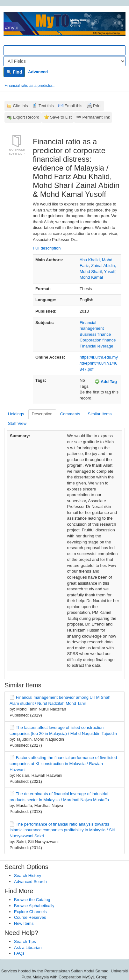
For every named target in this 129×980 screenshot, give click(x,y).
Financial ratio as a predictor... (30, 86)
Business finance (95, 334)
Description (42, 414)
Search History (28, 876)
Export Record (26, 117)
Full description (47, 248)
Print (97, 106)
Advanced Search (30, 882)
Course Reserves (30, 917)
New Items (24, 923)
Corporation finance (98, 340)
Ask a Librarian (28, 948)
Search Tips (25, 941)
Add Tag (106, 381)
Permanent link (96, 117)
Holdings (16, 414)
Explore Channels (30, 912)
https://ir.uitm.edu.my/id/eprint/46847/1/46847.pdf (99, 363)
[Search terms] (64, 50)
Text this (46, 106)
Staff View (17, 423)
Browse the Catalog (32, 900)
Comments (70, 414)
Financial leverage (97, 346)
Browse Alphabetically (34, 906)
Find (14, 72)
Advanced (38, 72)
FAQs (19, 953)
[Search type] (64, 61)
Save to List (61, 117)
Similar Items (100, 414)
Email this (73, 106)
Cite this (21, 106)
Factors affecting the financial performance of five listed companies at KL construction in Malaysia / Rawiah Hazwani (63, 763)
